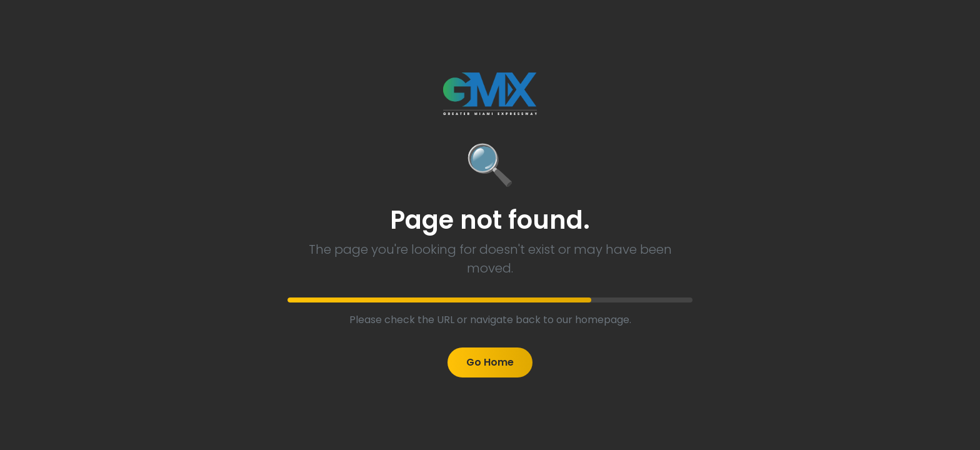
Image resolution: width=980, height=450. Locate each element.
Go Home (490, 362)
